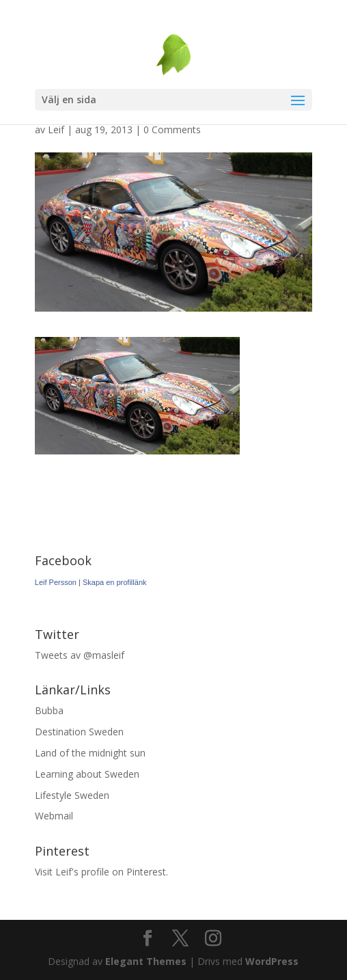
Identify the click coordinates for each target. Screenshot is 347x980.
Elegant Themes (146, 961)
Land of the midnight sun (90, 753)
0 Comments (172, 130)
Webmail (54, 816)
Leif (56, 130)
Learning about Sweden (87, 774)
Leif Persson (56, 582)
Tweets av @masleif (80, 655)
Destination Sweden (79, 732)
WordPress (272, 961)
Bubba (49, 710)
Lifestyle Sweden (72, 795)
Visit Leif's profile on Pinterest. (101, 872)
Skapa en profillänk (115, 582)
